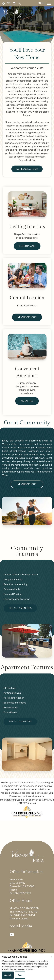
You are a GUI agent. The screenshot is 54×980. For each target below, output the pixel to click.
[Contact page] (9, 3)
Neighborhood (27, 317)
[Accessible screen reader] (4, 3)
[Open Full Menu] (44, 3)
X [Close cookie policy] (51, 956)
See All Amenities (20, 608)
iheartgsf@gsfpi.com (11, 800)
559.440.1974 (46, 800)
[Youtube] (12, 934)
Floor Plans (27, 246)
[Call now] (20, 3)
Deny (20, 975)
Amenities (27, 401)
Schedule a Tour (27, 169)
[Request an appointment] (14, 3)
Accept (8, 975)
